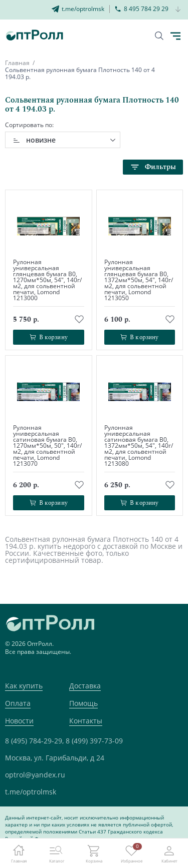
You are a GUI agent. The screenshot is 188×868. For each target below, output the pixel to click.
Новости (19, 721)
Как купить (24, 686)
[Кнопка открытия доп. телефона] (178, 10)
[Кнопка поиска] (159, 36)
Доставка (85, 686)
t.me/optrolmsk (31, 792)
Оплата (18, 703)
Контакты (86, 721)
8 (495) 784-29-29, (34, 741)
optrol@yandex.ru (35, 775)
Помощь (83, 703)
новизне (41, 140)
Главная (17, 63)
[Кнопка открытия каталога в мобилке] (175, 36)
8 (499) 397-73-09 (94, 741)
